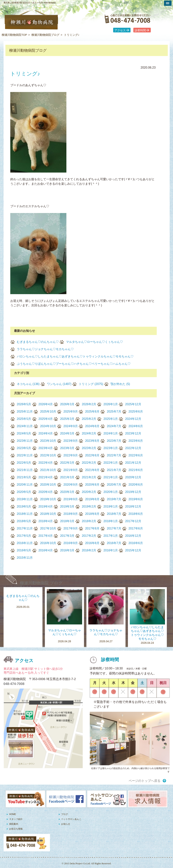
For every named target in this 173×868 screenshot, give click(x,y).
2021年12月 (133, 463)
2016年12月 (133, 536)
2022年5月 (24, 463)
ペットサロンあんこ (71, 819)
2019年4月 (46, 507)
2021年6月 (136, 470)
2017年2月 (89, 536)
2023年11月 (25, 441)
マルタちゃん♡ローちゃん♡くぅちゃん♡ (94, 342)
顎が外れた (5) (120, 384)
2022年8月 (92, 455)
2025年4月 (46, 419)
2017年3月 (67, 536)
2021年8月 (92, 470)
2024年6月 (136, 426)
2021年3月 (67, 477)
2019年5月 (24, 507)
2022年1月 (111, 463)
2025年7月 (114, 412)
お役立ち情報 (16, 829)
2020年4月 (46, 492)
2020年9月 (71, 485)
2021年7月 (114, 470)
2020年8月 (92, 485)
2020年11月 (25, 485)
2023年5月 (24, 448)
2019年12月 (133, 492)
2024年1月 (111, 433)
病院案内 (14, 824)
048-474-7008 (14, 684)
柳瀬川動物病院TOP (14, 35)
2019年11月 (25, 499)
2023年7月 (114, 441)
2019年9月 (71, 499)
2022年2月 (89, 463)
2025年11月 (25, 412)
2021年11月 (25, 470)
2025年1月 (111, 419)
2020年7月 (114, 485)
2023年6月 (136, 441)
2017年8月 (92, 528)
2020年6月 (136, 485)
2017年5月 (24, 536)
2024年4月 (46, 433)
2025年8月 (92, 412)
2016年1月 (111, 550)
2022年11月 (25, 455)
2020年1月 (111, 492)
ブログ (65, 814)
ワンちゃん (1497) (59, 384)
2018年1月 (111, 521)
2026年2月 (89, 404)
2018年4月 (46, 521)
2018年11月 (25, 514)
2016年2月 (89, 550)
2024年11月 (25, 426)
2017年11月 (25, 528)
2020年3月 (67, 492)
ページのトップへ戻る (145, 781)
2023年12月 (133, 433)
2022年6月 (136, 455)
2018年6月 (136, 514)
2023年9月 (71, 441)
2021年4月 (46, 477)
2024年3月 (67, 433)
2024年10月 (48, 426)
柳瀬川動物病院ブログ (45, 35)
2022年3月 (67, 463)
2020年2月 (89, 492)
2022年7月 (114, 455)
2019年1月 (111, 507)
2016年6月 (136, 543)
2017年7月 (114, 528)
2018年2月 (89, 521)
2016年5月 (24, 550)
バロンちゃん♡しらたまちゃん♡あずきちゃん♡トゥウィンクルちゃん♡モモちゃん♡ (75, 356)
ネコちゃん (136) (28, 384)
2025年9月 (71, 412)
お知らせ (66, 824)
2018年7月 (114, 514)
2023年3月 (67, 448)
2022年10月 (48, 455)
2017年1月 (111, 536)
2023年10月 (48, 441)
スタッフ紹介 (16, 819)
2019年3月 (67, 507)
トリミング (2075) (91, 384)
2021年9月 (71, 470)
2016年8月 (92, 543)
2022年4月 (46, 463)
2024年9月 (71, 426)
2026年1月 (111, 404)
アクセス (120, 30)
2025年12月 (133, 404)
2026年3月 (67, 404)
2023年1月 (111, 448)
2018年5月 (24, 521)
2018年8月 (92, 514)
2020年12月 (133, 477)
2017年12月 (133, 521)
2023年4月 (46, 448)
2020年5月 (24, 492)
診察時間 (140, 30)
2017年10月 (48, 528)
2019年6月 (136, 499)
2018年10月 (48, 514)
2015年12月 (133, 550)
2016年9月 (71, 543)
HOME (13, 814)
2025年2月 (89, 419)
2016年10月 (48, 543)
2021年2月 (89, 477)
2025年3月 (67, 419)
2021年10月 (48, 470)
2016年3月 (67, 550)
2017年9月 (71, 528)
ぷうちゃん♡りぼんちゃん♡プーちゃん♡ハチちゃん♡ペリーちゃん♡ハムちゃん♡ (74, 364)
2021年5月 (24, 477)
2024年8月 (92, 426)
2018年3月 (67, 521)
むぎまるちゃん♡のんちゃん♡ (38, 342)
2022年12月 (133, 448)
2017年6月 (136, 528)
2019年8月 (92, 499)
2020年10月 (48, 485)
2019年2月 (89, 507)
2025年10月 (48, 412)
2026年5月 (24, 404)
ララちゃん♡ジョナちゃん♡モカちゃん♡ (45, 349)
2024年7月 (114, 426)
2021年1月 (111, 477)
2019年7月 (114, 499)
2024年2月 (89, 433)
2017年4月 (46, 536)
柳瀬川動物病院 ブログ (41, 583)
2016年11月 (25, 543)
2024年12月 (133, 419)
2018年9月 (71, 514)
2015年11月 (25, 558)
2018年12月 (133, 507)
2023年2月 (89, 448)
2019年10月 (48, 499)
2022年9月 (71, 455)
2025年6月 (136, 412)
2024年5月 (24, 433)
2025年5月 (24, 419)
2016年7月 (114, 543)
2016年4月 (46, 550)
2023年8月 (92, 441)
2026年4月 (46, 404)
